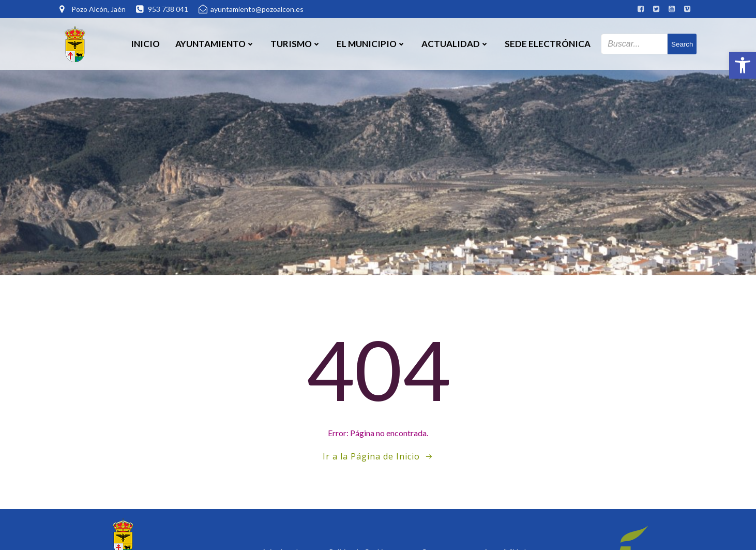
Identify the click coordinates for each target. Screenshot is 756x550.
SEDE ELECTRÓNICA (548, 44)
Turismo (296, 44)
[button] (743, 65)
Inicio (145, 44)
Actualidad (455, 44)
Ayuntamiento (215, 44)
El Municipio (371, 44)
